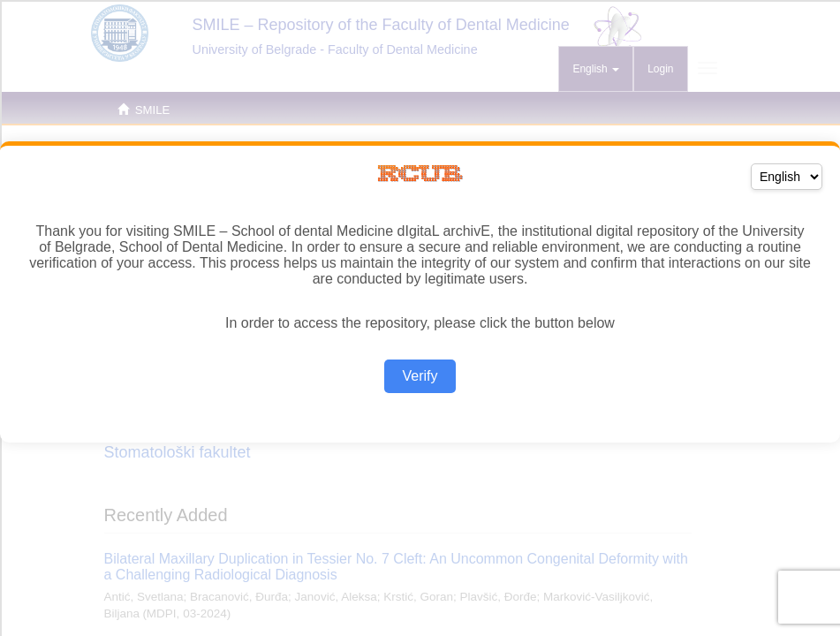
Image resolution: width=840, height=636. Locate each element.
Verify (420, 376)
